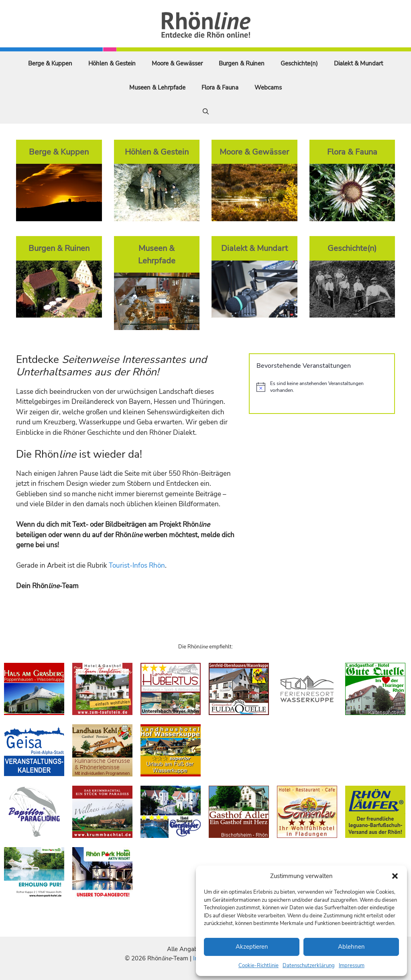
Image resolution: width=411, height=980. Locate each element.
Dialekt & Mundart (358, 63)
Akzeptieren (252, 947)
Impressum (352, 966)
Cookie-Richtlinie (258, 966)
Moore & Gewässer (177, 63)
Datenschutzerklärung (309, 966)
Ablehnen (351, 947)
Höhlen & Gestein (112, 63)
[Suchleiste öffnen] (206, 112)
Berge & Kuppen (50, 63)
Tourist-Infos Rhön (137, 565)
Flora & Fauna (220, 88)
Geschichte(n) (299, 63)
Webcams (268, 88)
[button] (395, 876)
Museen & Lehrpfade (157, 88)
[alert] (322, 387)
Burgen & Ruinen (242, 63)
